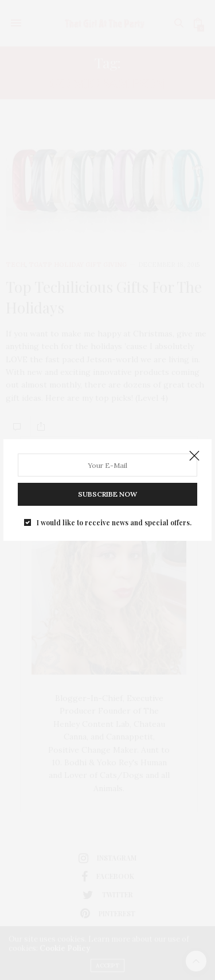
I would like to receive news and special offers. (114, 522)
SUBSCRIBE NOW (107, 494)
